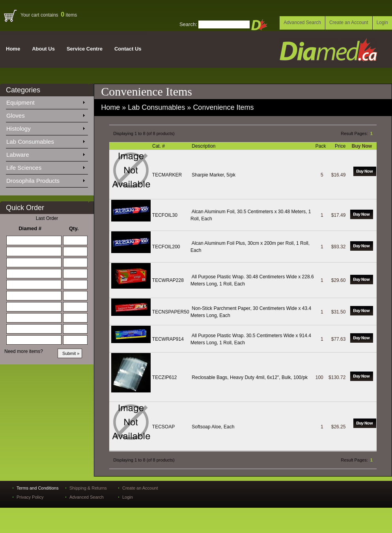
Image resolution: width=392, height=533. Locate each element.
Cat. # (159, 146)
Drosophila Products (45, 179)
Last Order (47, 218)
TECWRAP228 (168, 280)
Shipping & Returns (88, 488)
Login (382, 23)
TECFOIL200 (166, 247)
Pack (321, 146)
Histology (45, 127)
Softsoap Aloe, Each (213, 427)
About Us (43, 49)
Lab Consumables (45, 140)
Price (341, 146)
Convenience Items (223, 107)
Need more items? (24, 351)
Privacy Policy (30, 497)
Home (13, 49)
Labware (45, 153)
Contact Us (128, 49)
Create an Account (349, 23)
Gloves (45, 114)
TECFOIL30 (165, 215)
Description (204, 146)
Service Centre (85, 49)
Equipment (45, 101)
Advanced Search (302, 23)
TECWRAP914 (168, 339)
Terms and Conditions (37, 488)
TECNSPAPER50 (171, 312)
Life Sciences (45, 166)
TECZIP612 (165, 377)
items (69, 15)
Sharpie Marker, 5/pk (214, 175)
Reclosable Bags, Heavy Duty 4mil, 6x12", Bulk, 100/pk (250, 377)
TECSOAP (163, 427)
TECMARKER (167, 175)
